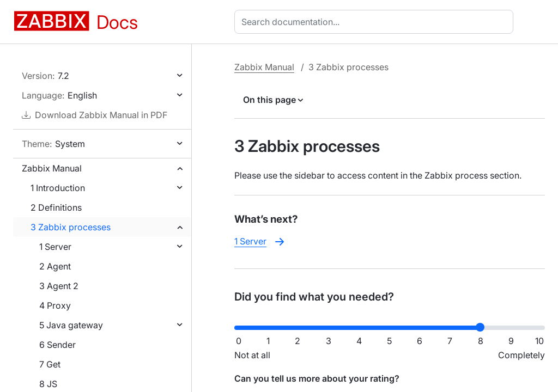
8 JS (48, 384)
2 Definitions (56, 207)
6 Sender (57, 345)
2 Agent (55, 266)
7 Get (50, 364)
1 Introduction (58, 188)
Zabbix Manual (52, 168)
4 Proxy (55, 305)
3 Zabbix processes (71, 227)
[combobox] (376, 22)
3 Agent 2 (59, 286)
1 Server (55, 247)
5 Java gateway (71, 325)
